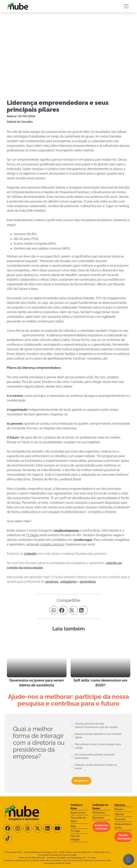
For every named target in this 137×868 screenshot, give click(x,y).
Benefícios (98, 818)
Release (119, 809)
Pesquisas (120, 819)
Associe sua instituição (101, 827)
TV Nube (76, 831)
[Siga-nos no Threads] (28, 828)
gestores (52, 582)
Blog (73, 826)
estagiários (68, 582)
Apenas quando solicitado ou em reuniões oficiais (98, 736)
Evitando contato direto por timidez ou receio (96, 767)
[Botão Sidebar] (126, 6)
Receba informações (124, 837)
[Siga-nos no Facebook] (8, 828)
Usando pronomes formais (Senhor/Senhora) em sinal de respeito (96, 725)
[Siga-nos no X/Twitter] (38, 828)
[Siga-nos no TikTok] (8, 838)
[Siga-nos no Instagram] (18, 828)
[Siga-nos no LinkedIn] (47, 828)
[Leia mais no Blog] (37, 662)
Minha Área (99, 813)
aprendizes (88, 582)
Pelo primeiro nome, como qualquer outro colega (98, 746)
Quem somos (78, 813)
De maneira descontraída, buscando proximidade (95, 756)
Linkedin (31, 554)
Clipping (119, 814)
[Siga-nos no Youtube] (57, 828)
